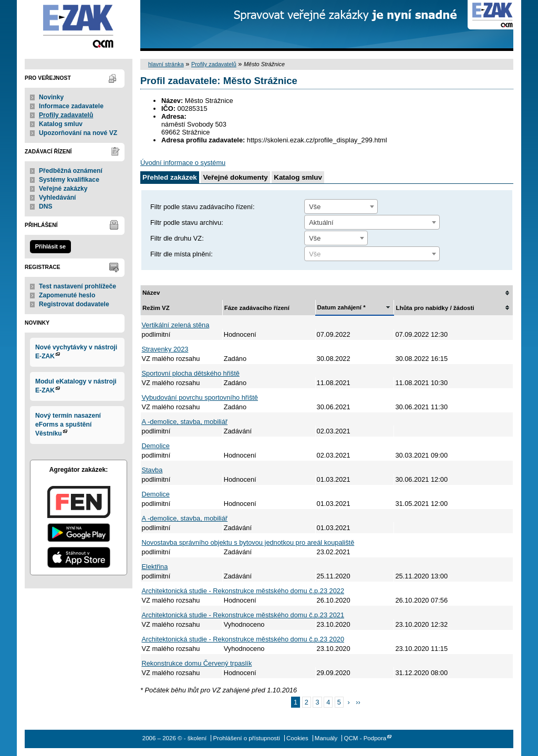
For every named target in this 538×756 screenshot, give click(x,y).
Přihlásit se (50, 246)
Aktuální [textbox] (321, 222)
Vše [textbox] (315, 207)
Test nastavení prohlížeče (77, 286)
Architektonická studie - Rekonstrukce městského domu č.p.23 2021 (243, 615)
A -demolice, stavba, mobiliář (185, 422)
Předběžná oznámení (71, 171)
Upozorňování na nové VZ (78, 133)
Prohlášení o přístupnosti (246, 738)
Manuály (326, 738)
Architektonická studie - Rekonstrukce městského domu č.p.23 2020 (243, 639)
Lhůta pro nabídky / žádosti (435, 308)
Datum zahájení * (342, 307)
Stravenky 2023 (165, 349)
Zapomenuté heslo (67, 295)
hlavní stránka (166, 64)
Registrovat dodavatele (74, 304)
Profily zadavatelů (66, 115)
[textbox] (372, 254)
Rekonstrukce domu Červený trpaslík (197, 663)
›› (358, 702)
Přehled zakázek (170, 177)
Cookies (297, 738)
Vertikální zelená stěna (176, 325)
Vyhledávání (58, 198)
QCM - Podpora (365, 738)
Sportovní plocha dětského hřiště (191, 373)
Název (151, 293)
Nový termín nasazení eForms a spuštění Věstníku (68, 424)
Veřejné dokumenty (235, 177)
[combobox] (341, 206)
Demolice (156, 446)
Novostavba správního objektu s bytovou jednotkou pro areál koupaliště (248, 542)
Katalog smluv (61, 124)
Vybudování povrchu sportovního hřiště (200, 397)
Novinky (51, 97)
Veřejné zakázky (63, 189)
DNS (46, 206)
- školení (79, 25)
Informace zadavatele (71, 106)
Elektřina (155, 567)
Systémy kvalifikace (69, 180)
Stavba (152, 470)
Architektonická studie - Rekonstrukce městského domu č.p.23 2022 (243, 591)
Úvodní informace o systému (183, 163)
